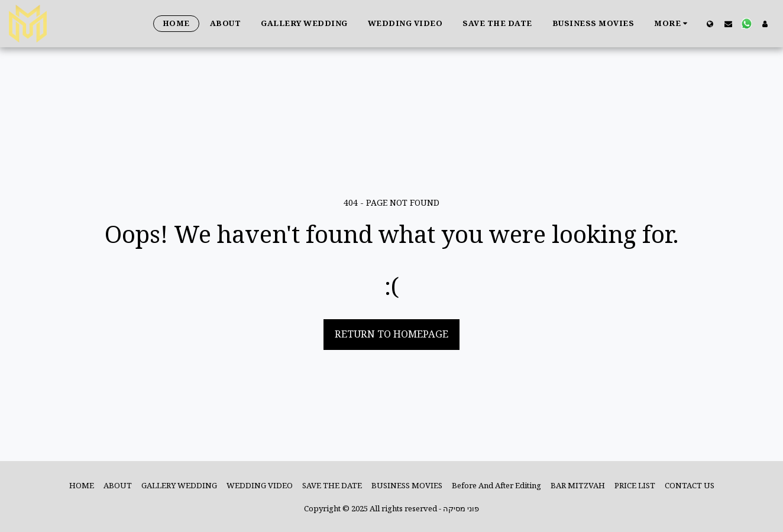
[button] (728, 24)
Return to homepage (392, 334)
